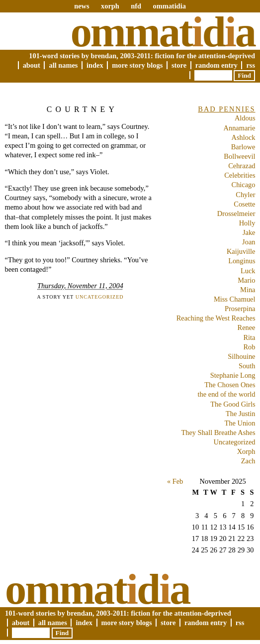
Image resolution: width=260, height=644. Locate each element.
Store (179, 65)
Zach (248, 461)
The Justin (241, 414)
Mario (246, 280)
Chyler (245, 195)
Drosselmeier (236, 214)
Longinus (242, 261)
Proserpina (240, 309)
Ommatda (163, 32)
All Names (63, 65)
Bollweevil (239, 156)
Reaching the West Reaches (216, 318)
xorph (110, 6)
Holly (247, 223)
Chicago (244, 185)
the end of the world (227, 394)
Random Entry (217, 65)
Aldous (245, 118)
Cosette (244, 204)
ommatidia (169, 6)
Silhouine (241, 356)
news (82, 6)
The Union (240, 423)
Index (95, 65)
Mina (248, 290)
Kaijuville (241, 251)
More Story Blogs (137, 65)
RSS (251, 65)
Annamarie (240, 128)
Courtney (82, 109)
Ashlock (244, 137)
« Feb (175, 481)
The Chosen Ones (230, 385)
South (247, 366)
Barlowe (243, 147)
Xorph (246, 451)
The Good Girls (233, 404)
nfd (136, 6)
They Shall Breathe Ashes (218, 432)
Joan (249, 242)
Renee (247, 327)
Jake (249, 232)
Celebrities (240, 175)
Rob (250, 347)
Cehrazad (242, 166)
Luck (248, 271)
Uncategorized (100, 297)
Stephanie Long (233, 375)
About (32, 65)
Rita (250, 337)
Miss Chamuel (235, 299)
